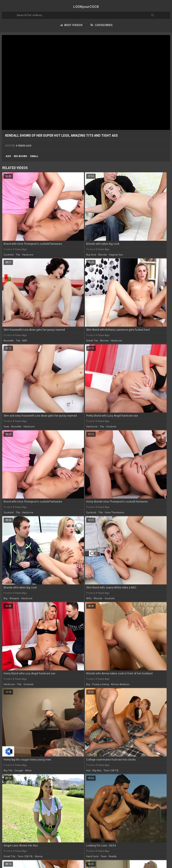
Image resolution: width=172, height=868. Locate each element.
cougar (19, 771)
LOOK (86, 7)
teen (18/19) (111, 771)
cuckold (9, 255)
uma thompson (115, 513)
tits (18, 255)
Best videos (71, 25)
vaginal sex (116, 255)
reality (113, 856)
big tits (8, 771)
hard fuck (92, 856)
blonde (103, 255)
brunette (9, 341)
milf (25, 341)
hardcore (28, 255)
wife (89, 598)
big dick (91, 255)
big (5, 598)
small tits (92, 341)
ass (8, 156)
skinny (39, 856)
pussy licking (101, 684)
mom (28, 771)
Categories (101, 25)
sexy (6, 427)
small (34, 156)
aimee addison (120, 684)
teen (104, 856)
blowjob (14, 598)
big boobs (20, 156)
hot (88, 771)
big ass (97, 771)
